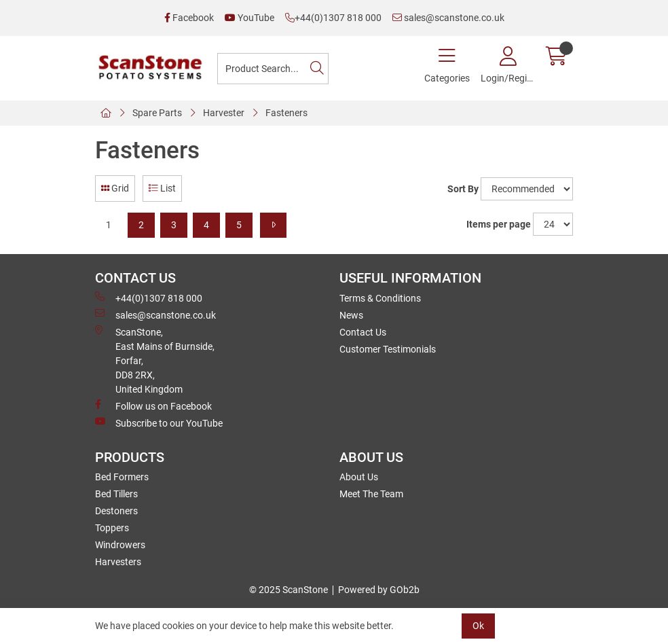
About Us (359, 477)
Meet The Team (371, 494)
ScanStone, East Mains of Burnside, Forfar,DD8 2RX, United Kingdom (155, 360)
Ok (478, 626)
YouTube (249, 18)
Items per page (499, 224)
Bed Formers (122, 477)
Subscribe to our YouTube (159, 423)
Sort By (463, 189)
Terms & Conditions (380, 298)
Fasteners (286, 113)
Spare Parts (157, 113)
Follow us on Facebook (153, 406)
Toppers (112, 528)
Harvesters (118, 562)
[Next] (273, 225)
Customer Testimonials (388, 349)
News (351, 315)
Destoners (116, 511)
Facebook (189, 18)
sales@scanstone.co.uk (448, 18)
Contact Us (363, 332)
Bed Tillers (116, 494)
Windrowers (120, 545)
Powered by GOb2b (379, 590)
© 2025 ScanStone (289, 590)
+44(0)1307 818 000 (333, 18)
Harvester (224, 113)
